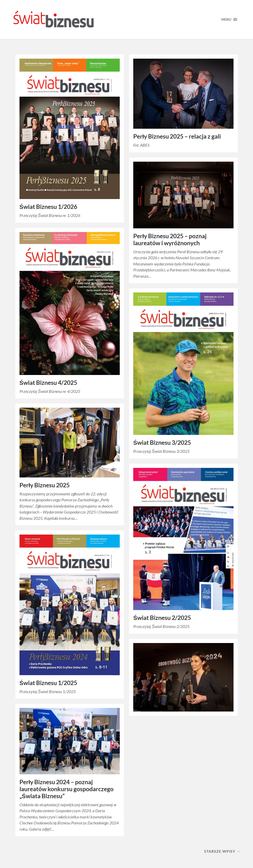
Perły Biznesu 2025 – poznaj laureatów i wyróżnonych (170, 240)
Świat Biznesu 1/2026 (48, 207)
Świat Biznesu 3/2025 (162, 443)
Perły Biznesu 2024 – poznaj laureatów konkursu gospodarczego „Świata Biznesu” (66, 789)
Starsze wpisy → (222, 851)
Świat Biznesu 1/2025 (48, 683)
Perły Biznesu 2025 (45, 485)
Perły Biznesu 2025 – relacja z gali (177, 136)
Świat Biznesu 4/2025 (48, 383)
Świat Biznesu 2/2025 (162, 618)
